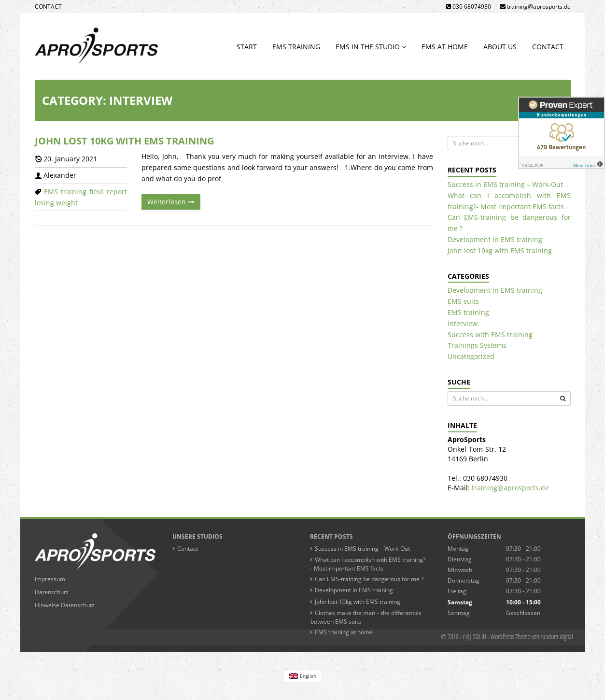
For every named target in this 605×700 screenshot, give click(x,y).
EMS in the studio (371, 47)
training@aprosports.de (510, 488)
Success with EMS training (490, 335)
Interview (463, 323)
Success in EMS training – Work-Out (505, 184)
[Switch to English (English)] (303, 676)
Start (247, 47)
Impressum (50, 579)
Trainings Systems (477, 345)
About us (500, 47)
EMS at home (445, 47)
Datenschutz (52, 592)
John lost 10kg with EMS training (124, 141)
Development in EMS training (495, 239)
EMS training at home (344, 632)
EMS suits (463, 301)
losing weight (56, 203)
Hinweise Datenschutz (65, 605)
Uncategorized (471, 356)
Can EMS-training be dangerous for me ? (369, 579)
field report (108, 192)
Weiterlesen (171, 202)
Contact (48, 7)
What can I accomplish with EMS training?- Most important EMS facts (368, 564)
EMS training (296, 47)
